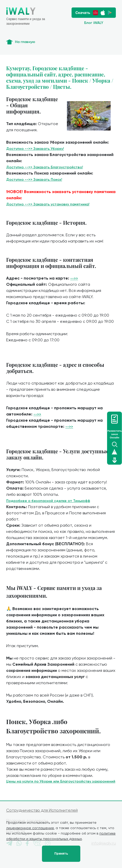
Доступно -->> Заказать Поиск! (34, 180)
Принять (61, 854)
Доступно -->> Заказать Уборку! (35, 149)
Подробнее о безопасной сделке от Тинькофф (48, 501)
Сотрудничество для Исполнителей (42, 810)
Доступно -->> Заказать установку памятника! (48, 204)
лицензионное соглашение (30, 828)
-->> (74, 278)
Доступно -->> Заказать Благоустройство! (45, 167)
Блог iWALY (94, 23)
